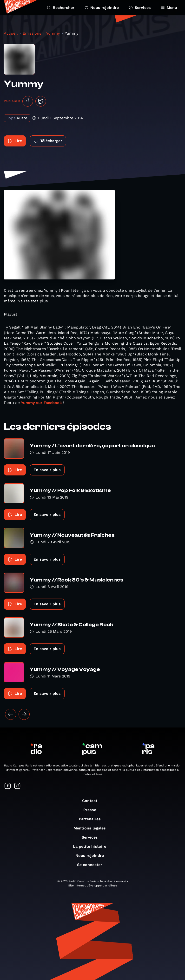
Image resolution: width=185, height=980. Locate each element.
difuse (113, 885)
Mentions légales (92, 828)
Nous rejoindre (102, 8)
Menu (169, 8)
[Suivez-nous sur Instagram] (17, 786)
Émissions (32, 33)
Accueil (11, 33)
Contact (92, 801)
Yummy (53, 33)
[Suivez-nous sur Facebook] (8, 786)
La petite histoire (92, 846)
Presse (92, 810)
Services (140, 8)
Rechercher (61, 8)
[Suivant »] (24, 714)
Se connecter (92, 865)
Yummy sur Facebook (42, 403)
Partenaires (92, 819)
